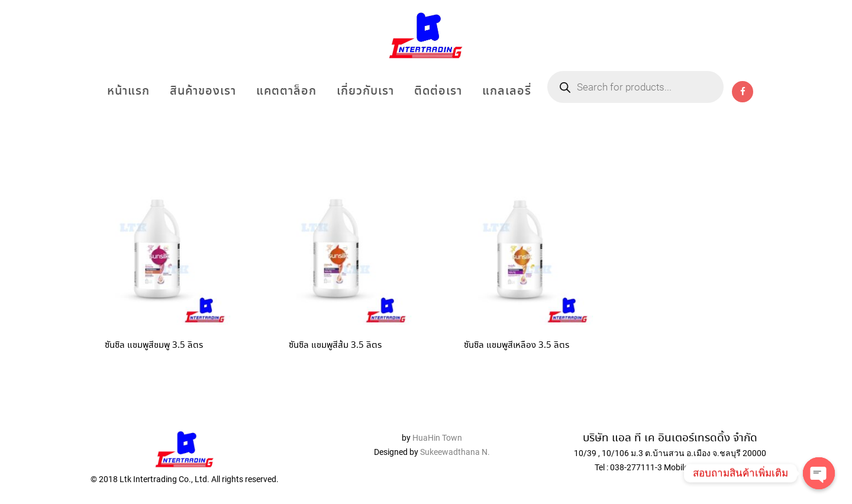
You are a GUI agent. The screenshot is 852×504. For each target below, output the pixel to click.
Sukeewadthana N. (454, 452)
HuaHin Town (437, 438)
